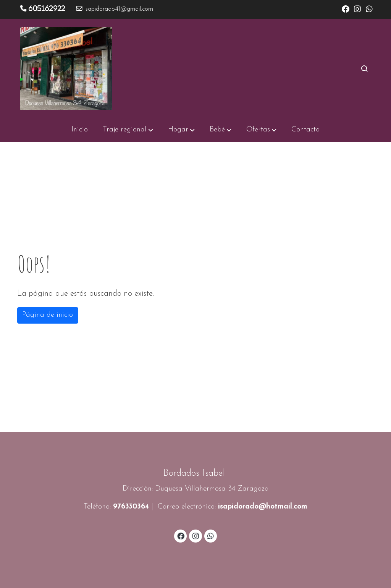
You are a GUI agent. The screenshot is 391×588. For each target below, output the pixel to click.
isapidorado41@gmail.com (119, 9)
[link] (66, 68)
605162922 (47, 8)
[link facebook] (346, 8)
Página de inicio (48, 315)
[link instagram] (357, 8)
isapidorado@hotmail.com (263, 507)
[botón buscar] (364, 68)
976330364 (131, 507)
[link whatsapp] (369, 8)
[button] (128, 130)
